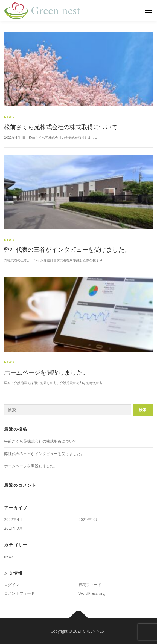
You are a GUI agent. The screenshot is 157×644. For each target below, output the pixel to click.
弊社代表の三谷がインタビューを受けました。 (67, 249)
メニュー (148, 10)
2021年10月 (89, 519)
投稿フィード (90, 584)
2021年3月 (13, 528)
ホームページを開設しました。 (46, 372)
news (9, 117)
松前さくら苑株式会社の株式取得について (61, 127)
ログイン (12, 584)
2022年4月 (13, 519)
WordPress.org (92, 593)
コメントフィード (19, 593)
